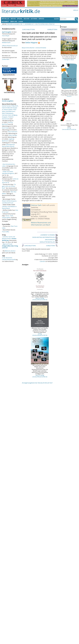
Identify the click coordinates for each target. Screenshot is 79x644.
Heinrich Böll (6, 108)
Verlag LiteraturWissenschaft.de (40, 334)
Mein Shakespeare (8, 113)
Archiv (13, 19)
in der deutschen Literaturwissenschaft (9, 259)
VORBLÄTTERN (53, 29)
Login (21, 21)
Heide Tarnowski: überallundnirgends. (8, 172)
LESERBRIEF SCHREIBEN (49, 235)
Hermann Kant (7, 115)
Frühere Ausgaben (13, 24)
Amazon (69, 96)
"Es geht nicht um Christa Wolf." (9, 186)
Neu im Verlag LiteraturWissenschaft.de (40, 299)
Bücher (27, 19)
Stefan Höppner (31, 43)
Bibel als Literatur (10, 251)
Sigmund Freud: (10, 246)
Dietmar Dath (36, 205)
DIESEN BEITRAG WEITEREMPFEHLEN (45, 237)
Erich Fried (5, 128)
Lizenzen (42, 261)
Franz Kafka (6, 232)
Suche (56, 19)
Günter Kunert (6, 106)
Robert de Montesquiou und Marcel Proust (9, 202)
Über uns (14, 21)
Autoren (34, 19)
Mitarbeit (5, 21)
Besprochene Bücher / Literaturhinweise (34, 48)
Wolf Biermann (11, 111)
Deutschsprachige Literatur (45, 24)
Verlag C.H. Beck (69, 60)
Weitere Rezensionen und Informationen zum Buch (41, 224)
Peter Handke (13, 135)
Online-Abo (5, 59)
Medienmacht (6, 42)
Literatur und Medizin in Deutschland (9, 207)
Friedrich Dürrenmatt (8, 118)
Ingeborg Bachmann (8, 140)
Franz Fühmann (13, 132)
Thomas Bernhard (7, 123)
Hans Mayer (6, 36)
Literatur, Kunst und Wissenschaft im (9, 238)
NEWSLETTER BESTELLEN (49, 242)
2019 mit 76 (5, 183)
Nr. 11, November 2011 (28, 24)
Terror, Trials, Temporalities (8, 217)
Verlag (76, 10)
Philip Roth (15, 106)
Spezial (20, 19)
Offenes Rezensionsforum (10, 46)
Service (41, 19)
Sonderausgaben (8, 101)
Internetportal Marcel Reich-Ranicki (8, 145)
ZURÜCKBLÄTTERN (28, 29)
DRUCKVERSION (51, 240)
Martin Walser (8, 110)
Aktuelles (5, 19)
